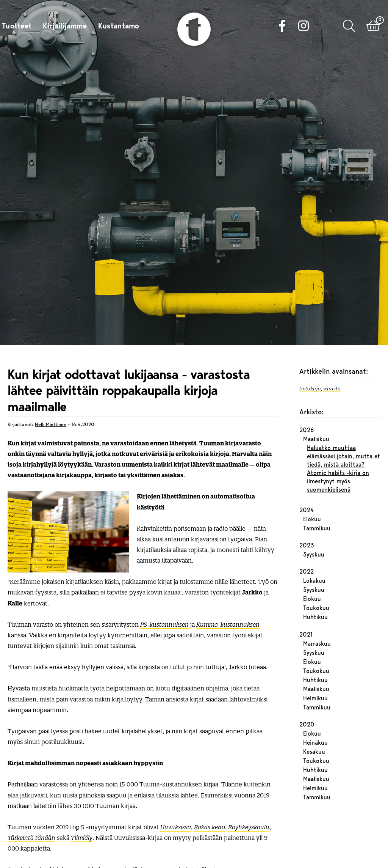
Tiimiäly (82, 801)
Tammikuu (317, 492)
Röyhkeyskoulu (249, 791)
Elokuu (312, 483)
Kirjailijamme (65, 27)
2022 (307, 536)
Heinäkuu (315, 707)
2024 (307, 474)
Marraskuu (317, 608)
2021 (306, 599)
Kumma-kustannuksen (228, 588)
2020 (307, 689)
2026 (307, 394)
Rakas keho (210, 791)
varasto (332, 352)
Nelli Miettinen (51, 388)
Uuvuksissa (176, 791)
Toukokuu (316, 572)
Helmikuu (315, 662)
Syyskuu (314, 519)
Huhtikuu (315, 582)
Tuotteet (17, 27)
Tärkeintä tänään (31, 801)
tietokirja (310, 352)
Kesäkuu (314, 716)
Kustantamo (119, 27)
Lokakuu (314, 545)
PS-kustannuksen (164, 588)
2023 (307, 509)
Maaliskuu (316, 403)
